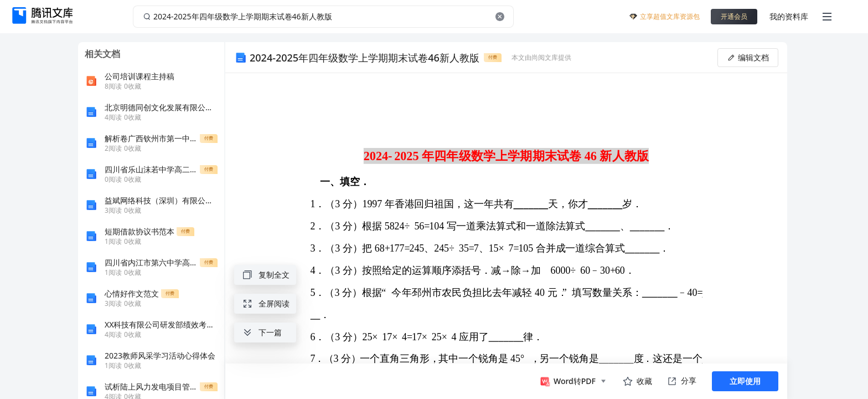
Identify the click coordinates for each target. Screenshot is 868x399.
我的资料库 (789, 16)
